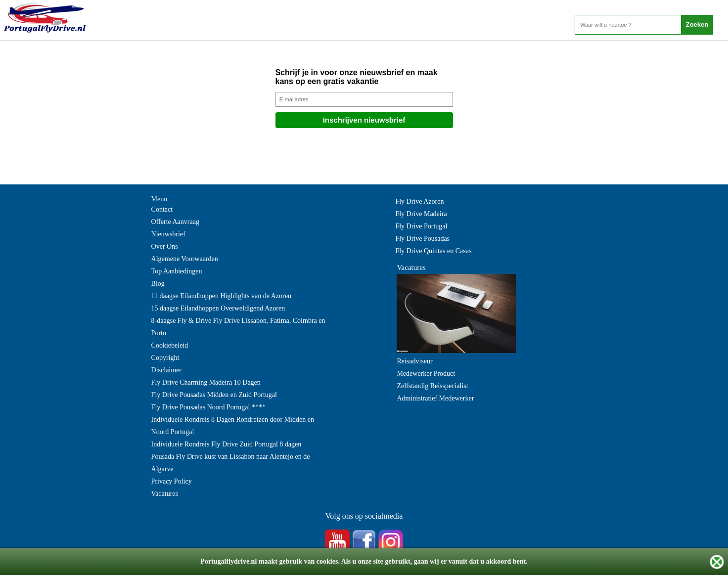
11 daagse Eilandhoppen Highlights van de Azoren (221, 296)
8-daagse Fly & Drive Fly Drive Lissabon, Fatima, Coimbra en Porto (238, 327)
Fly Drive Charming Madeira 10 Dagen (206, 382)
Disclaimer (166, 370)
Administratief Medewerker (435, 398)
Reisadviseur (414, 361)
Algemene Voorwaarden (185, 259)
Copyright (165, 358)
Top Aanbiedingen (177, 271)
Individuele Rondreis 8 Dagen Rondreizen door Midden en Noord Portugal (233, 426)
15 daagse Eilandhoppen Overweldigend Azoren (218, 308)
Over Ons (165, 246)
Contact (162, 209)
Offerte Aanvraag (175, 222)
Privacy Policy (172, 481)
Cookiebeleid (170, 345)
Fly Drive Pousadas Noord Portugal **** (208, 407)
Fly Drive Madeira (421, 214)
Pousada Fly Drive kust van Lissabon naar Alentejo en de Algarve (231, 463)
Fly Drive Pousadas (422, 239)
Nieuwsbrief (168, 234)
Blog (158, 284)
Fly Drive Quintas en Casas (433, 251)
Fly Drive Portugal (421, 226)
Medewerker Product (426, 374)
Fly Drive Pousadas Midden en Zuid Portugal (214, 395)
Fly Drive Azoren (419, 201)
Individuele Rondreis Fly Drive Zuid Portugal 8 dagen (227, 444)
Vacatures (165, 494)
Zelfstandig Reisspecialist (432, 386)
